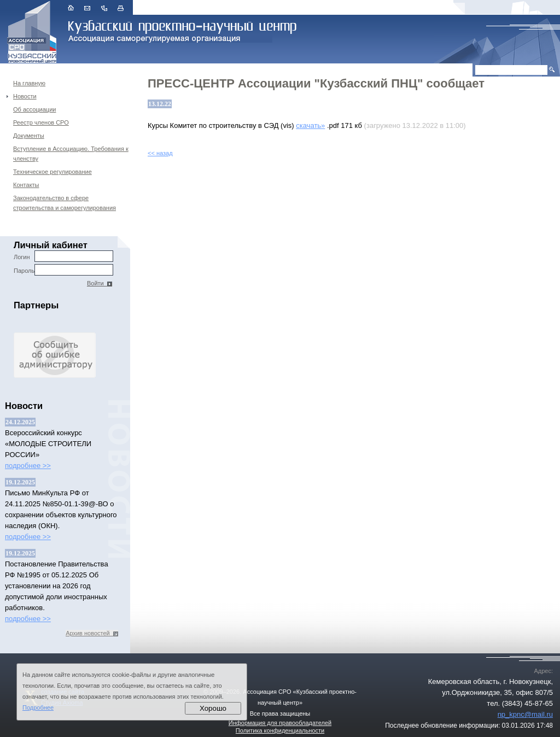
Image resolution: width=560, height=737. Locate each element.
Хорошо (213, 708)
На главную (29, 83)
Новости (25, 96)
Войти (100, 283)
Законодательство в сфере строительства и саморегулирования (65, 203)
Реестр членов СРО (41, 122)
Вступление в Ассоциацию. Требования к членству (71, 154)
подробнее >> (28, 466)
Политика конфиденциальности (280, 730)
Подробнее (38, 707)
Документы (29, 136)
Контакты (26, 185)
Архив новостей (92, 633)
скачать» (310, 125)
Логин (63, 256)
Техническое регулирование (52, 172)
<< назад (160, 153)
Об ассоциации (34, 109)
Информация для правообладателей (280, 723)
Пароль (63, 270)
